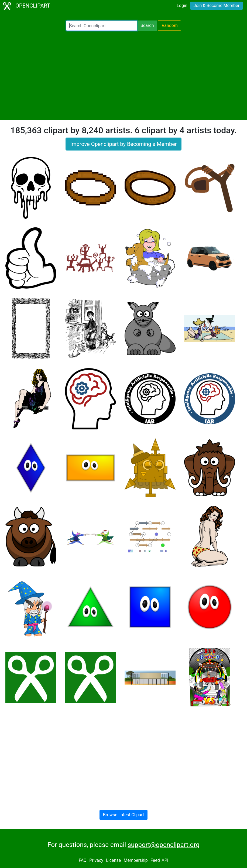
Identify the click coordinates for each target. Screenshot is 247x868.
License (113, 860)
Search (147, 25)
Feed (155, 860)
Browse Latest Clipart (124, 815)
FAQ (83, 860)
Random (170, 25)
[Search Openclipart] (102, 26)
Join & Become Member (217, 6)
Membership (135, 860)
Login (182, 6)
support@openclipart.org (163, 845)
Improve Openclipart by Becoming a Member (123, 144)
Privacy (96, 860)
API (165, 860)
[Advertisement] (123, 76)
